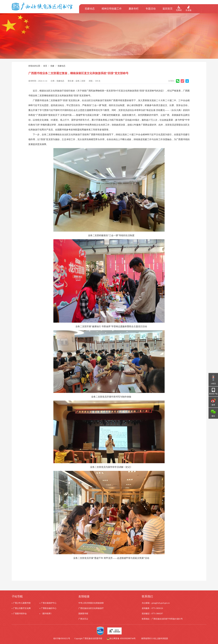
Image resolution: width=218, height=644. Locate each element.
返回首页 (168, 9)
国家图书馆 (83, 614)
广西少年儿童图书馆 (22, 603)
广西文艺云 (83, 619)
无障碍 (179, 10)
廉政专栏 (134, 9)
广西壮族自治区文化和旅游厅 (91, 608)
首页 (45, 66)
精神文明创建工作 (112, 9)
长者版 (189, 10)
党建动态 (90, 9)
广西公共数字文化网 (22, 608)
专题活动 (151, 9)
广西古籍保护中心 (49, 603)
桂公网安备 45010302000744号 (123, 639)
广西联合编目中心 (49, 608)
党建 (52, 66)
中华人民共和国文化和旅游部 (91, 603)
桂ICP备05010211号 (79, 639)
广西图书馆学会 (20, 614)
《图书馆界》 (47, 614)
